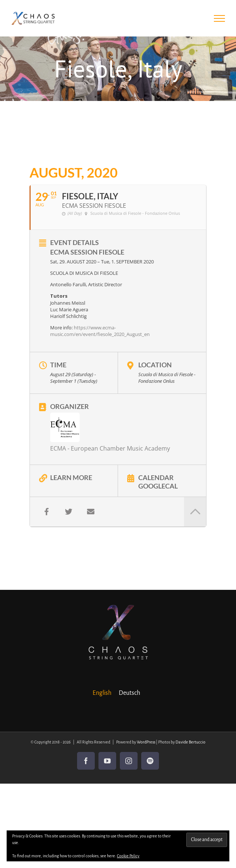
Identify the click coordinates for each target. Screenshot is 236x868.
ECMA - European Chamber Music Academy (110, 448)
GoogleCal (158, 486)
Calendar (156, 477)
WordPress (146, 742)
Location (155, 365)
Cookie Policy (128, 856)
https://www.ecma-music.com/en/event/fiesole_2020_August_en (100, 331)
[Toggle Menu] (220, 18)
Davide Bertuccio (190, 742)
